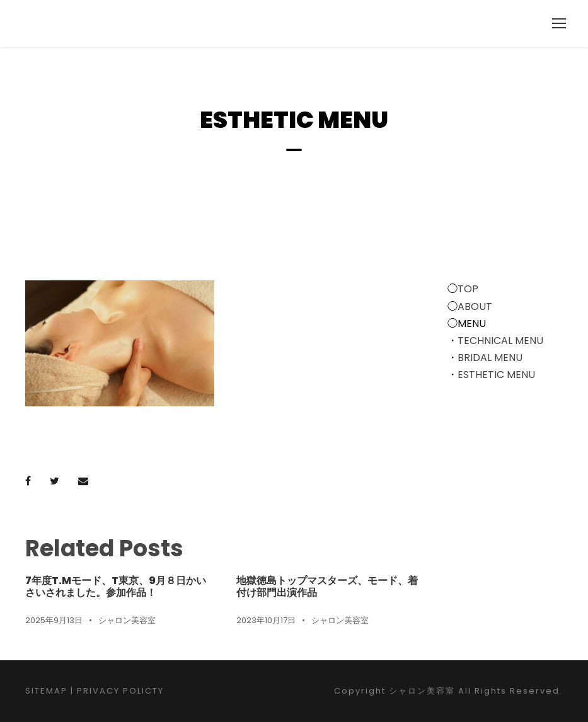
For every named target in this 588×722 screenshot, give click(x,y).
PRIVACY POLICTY (120, 691)
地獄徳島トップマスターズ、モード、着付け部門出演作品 (327, 587)
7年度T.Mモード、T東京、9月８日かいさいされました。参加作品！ (116, 587)
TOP (468, 289)
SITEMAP (46, 691)
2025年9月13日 (54, 620)
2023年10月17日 (266, 620)
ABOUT (475, 307)
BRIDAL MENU (490, 358)
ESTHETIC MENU (496, 375)
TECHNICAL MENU (500, 341)
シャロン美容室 (127, 620)
